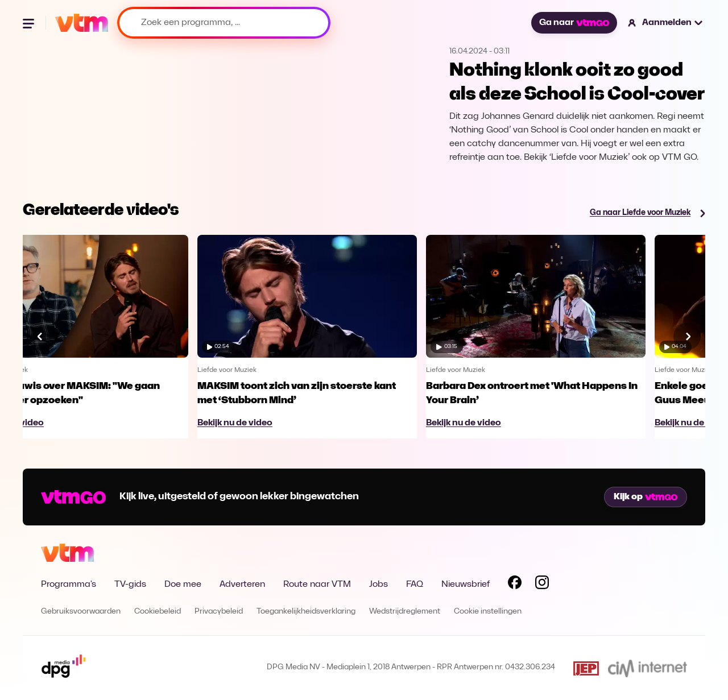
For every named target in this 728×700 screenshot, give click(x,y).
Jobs (379, 585)
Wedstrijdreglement (405, 612)
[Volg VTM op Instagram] (542, 585)
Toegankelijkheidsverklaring (306, 612)
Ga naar (574, 23)
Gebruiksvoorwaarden (81, 612)
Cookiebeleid (158, 612)
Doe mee (183, 585)
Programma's (69, 585)
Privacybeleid (219, 612)
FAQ (415, 585)
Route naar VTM (317, 585)
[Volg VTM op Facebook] (515, 585)
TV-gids (130, 585)
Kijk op (646, 497)
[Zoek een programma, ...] (224, 23)
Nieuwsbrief (466, 585)
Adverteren (242, 585)
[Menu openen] (30, 23)
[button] (666, 23)
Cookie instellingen (488, 612)
